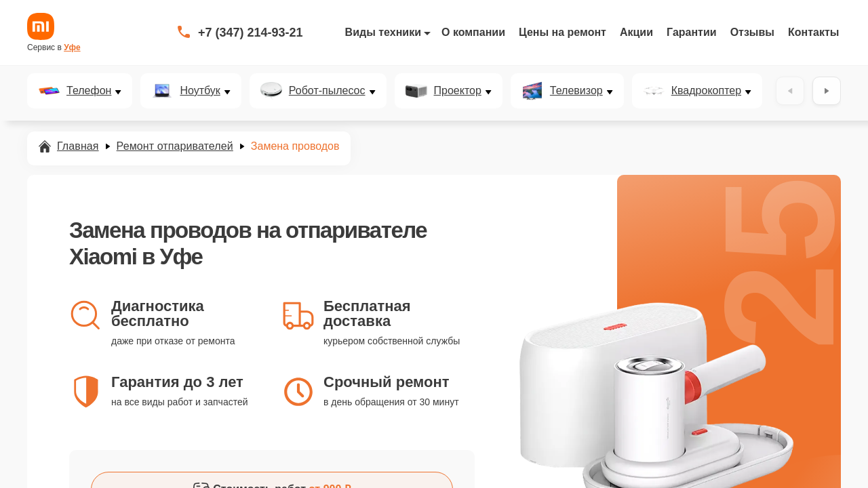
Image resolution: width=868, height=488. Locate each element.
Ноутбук (200, 91)
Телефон (89, 91)
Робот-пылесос (327, 91)
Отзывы (752, 32)
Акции (636, 32)
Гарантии (692, 32)
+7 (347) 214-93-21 (251, 33)
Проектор (458, 91)
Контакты (813, 32)
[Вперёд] (827, 91)
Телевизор (576, 91)
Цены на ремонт (563, 32)
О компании (473, 32)
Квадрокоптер (706, 91)
